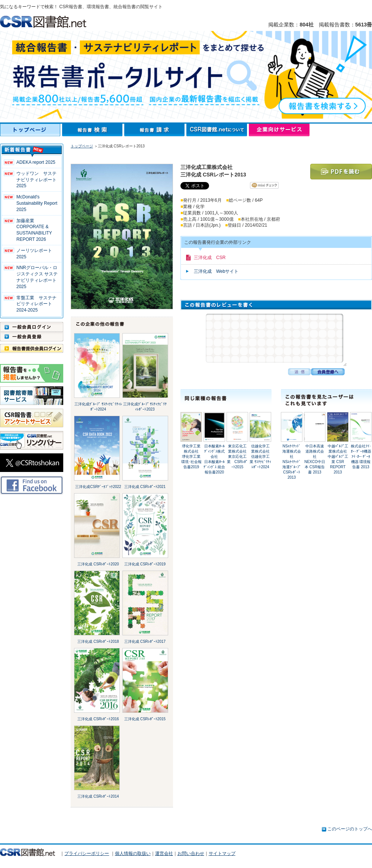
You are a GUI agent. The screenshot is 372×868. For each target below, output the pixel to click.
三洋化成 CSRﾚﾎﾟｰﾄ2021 (145, 487)
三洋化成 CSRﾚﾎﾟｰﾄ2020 (98, 564)
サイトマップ (222, 853)
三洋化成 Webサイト (216, 271)
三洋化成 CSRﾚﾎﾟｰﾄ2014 (98, 796)
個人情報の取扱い (133, 853)
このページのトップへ (350, 829)
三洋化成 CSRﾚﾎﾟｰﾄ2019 (145, 564)
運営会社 (164, 853)
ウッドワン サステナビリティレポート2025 (36, 180)
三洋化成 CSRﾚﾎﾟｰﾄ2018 (98, 642)
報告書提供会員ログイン (32, 348)
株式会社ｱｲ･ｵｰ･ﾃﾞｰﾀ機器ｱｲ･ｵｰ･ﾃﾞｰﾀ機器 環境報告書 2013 (361, 457)
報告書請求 (155, 130)
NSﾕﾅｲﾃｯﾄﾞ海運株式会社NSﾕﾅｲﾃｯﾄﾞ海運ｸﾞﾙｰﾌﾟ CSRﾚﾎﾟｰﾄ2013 (292, 462)
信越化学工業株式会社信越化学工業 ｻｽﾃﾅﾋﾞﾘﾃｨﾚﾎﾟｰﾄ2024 (260, 457)
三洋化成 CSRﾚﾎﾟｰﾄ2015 (145, 719)
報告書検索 (93, 130)
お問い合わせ (191, 853)
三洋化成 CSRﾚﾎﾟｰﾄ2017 (145, 642)
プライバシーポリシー (87, 853)
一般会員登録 (32, 336)
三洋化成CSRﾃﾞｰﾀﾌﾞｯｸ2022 (98, 487)
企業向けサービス (279, 130)
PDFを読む (341, 172)
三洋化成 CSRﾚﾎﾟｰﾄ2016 (98, 719)
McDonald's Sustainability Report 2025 (37, 203)
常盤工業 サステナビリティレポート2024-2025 (36, 304)
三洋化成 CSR (210, 258)
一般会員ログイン (32, 327)
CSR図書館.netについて (218, 130)
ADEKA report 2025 (36, 162)
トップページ (31, 130)
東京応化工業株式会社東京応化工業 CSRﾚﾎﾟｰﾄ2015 (237, 457)
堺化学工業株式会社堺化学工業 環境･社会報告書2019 (191, 457)
